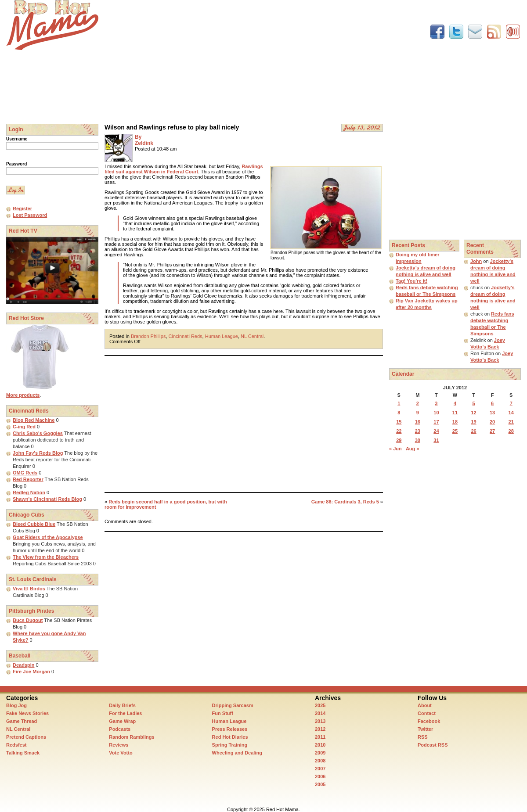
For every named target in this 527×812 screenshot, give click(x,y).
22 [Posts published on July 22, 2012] (399, 431)
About (425, 705)
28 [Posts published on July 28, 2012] (511, 431)
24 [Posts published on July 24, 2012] (436, 431)
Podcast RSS (433, 745)
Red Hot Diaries (230, 737)
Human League (222, 336)
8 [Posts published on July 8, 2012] (399, 413)
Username (17, 139)
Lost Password (30, 215)
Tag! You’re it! (411, 281)
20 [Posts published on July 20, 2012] (492, 422)
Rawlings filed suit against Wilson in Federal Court (184, 169)
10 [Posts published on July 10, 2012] (436, 413)
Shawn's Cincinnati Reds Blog (47, 499)
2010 (320, 745)
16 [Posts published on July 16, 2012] (418, 422)
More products (23, 395)
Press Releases (230, 729)
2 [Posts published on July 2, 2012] (418, 403)
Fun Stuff (223, 713)
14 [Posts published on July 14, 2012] (511, 413)
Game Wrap (122, 721)
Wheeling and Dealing (237, 753)
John (476, 261)
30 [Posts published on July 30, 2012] (418, 440)
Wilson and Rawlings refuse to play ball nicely (172, 127)
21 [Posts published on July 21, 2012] (511, 422)
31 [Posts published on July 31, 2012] (436, 440)
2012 (320, 729)
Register (22, 208)
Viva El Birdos (29, 589)
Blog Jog (16, 705)
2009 (320, 753)
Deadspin (24, 665)
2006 (320, 776)
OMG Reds (25, 473)
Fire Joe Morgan (31, 672)
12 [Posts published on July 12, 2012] (473, 413)
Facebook (429, 721)
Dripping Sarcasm (233, 705)
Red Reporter (28, 479)
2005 (320, 784)
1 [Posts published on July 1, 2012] (399, 403)
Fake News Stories (27, 713)
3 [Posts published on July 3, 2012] (436, 403)
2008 (320, 761)
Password (16, 164)
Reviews (119, 745)
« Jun (395, 449)
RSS (423, 737)
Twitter (425, 729)
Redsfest (16, 745)
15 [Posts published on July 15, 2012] (399, 422)
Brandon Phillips (148, 336)
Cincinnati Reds (186, 336)
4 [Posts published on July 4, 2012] (455, 403)
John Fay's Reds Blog (38, 453)
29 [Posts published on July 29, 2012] (399, 440)
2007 (320, 769)
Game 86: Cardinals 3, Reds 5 (345, 502)
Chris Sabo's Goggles (38, 433)
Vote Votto (121, 753)
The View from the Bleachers (46, 557)
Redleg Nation (29, 492)
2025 (320, 705)
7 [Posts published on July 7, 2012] (511, 403)
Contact (427, 713)
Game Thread (22, 721)
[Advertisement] (221, 61)
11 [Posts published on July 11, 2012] (455, 413)
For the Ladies (125, 713)
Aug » (413, 449)
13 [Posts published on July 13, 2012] (492, 413)
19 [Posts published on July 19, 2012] (473, 422)
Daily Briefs (122, 705)
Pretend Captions (26, 737)
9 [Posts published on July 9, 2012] (418, 413)
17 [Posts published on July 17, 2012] (436, 422)
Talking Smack (23, 753)
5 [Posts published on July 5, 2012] (473, 403)
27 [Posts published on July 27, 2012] (492, 431)
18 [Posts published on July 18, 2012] (455, 422)
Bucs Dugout (28, 620)
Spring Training (230, 745)
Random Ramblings (132, 737)
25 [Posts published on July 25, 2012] (455, 431)
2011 (320, 737)
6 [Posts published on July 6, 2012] (492, 403)
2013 (320, 721)
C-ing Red (24, 427)
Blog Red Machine (34, 420)
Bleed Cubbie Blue (34, 524)
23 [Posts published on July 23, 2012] (418, 431)
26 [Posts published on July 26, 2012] (473, 431)
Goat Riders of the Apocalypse (48, 537)
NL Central (252, 336)
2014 (320, 713)
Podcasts (120, 729)
